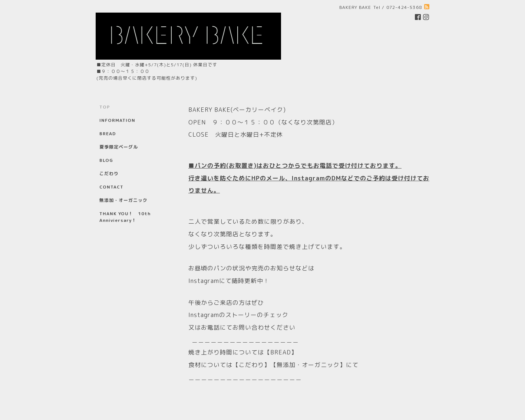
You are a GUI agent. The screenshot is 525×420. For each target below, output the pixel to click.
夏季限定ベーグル (119, 147)
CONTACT (111, 187)
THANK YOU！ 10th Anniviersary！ (125, 217)
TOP (105, 107)
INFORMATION (117, 120)
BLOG (106, 160)
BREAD (108, 134)
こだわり (109, 174)
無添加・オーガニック (123, 200)
